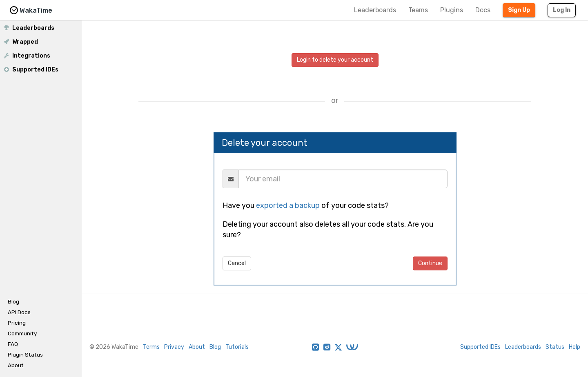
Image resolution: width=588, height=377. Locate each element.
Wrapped (20, 42)
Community (22, 333)
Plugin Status (25, 355)
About (16, 365)
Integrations (27, 56)
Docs (483, 10)
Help (575, 347)
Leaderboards (375, 10)
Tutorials (237, 347)
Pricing (17, 323)
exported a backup (288, 205)
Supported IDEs (31, 69)
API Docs (19, 312)
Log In (562, 10)
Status (555, 347)
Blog (13, 301)
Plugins (452, 10)
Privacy (174, 347)
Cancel (237, 263)
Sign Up (519, 10)
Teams (418, 10)
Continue (430, 263)
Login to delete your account (335, 60)
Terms (151, 347)
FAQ (13, 344)
